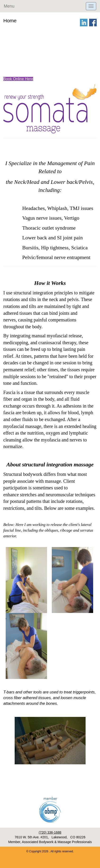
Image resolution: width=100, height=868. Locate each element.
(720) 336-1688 (50, 832)
